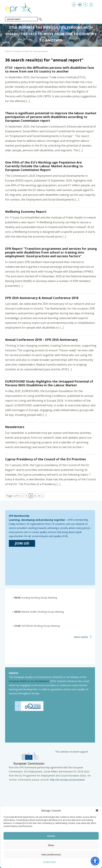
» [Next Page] (43, 496)
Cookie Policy (49, 862)
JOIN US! (22, 543)
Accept (51, 836)
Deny (51, 845)
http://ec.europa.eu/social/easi (67, 780)
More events (81, 637)
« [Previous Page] (23, 496)
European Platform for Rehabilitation (29, 681)
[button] (97, 810)
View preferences (51, 855)
